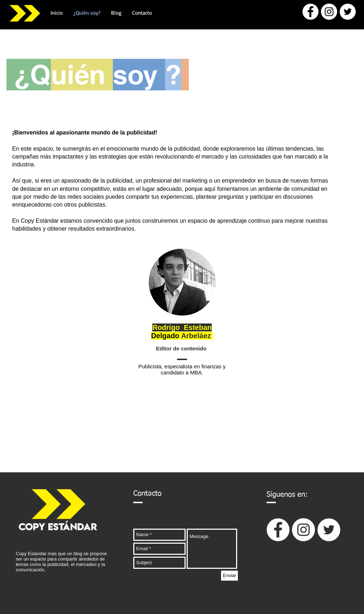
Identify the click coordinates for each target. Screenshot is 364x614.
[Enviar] (229, 576)
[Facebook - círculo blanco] (310, 12)
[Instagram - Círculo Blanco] (329, 12)
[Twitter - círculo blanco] (348, 12)
